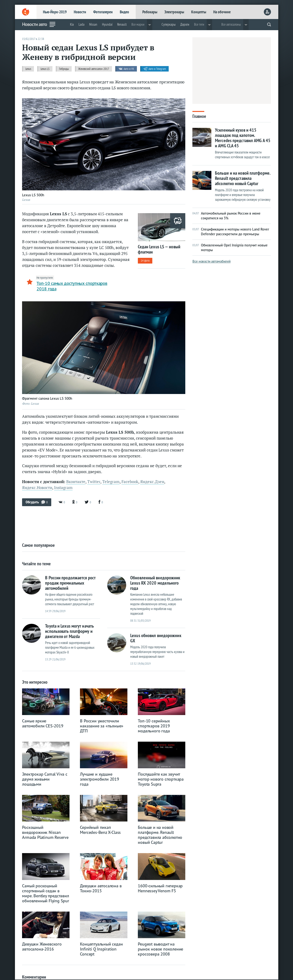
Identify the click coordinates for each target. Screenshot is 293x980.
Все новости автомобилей (212, 261)
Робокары (150, 12)
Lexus (28, 69)
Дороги (185, 24)
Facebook (130, 482)
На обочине (222, 12)
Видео (124, 12)
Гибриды (64, 69)
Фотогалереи (103, 12)
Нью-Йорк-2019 (55, 12)
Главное (199, 116)
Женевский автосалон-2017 (94, 69)
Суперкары (169, 24)
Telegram (111, 482)
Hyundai (107, 24)
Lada (81, 24)
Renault (122, 24)
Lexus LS (45, 69)
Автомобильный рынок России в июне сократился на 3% (226, 216)
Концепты (199, 12)
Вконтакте (76, 482)
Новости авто (35, 24)
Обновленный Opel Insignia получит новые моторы (230, 247)
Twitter (94, 482)
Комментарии (34, 977)
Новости (80, 12)
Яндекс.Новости (37, 488)
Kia (72, 24)
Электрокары (174, 12)
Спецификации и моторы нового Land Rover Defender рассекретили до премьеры (231, 232)
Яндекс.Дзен (152, 482)
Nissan (93, 24)
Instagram (63, 488)
